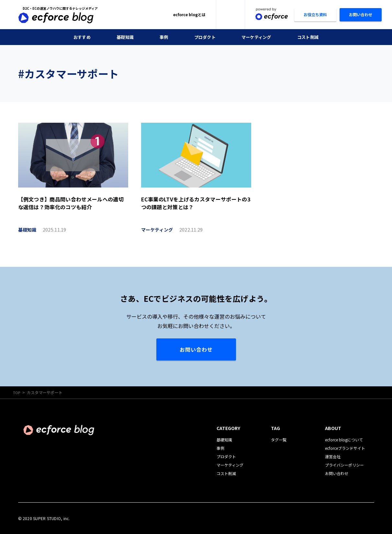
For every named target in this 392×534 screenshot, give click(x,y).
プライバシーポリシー (344, 465)
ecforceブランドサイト (345, 448)
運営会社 (333, 456)
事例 (162, 37)
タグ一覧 (279, 439)
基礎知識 (123, 37)
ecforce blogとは (189, 14)
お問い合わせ (196, 349)
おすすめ (78, 37)
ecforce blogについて (344, 439)
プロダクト (204, 37)
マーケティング (258, 37)
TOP (17, 392)
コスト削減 (311, 37)
